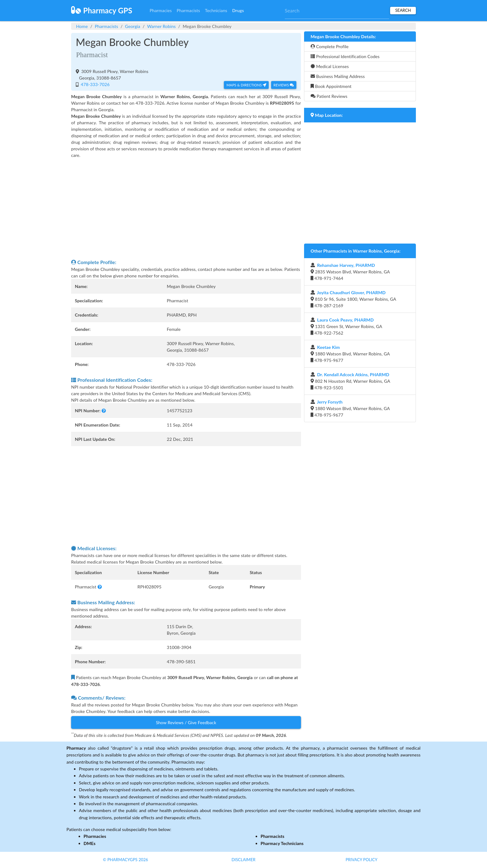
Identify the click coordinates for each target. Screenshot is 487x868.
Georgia (133, 26)
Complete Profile (330, 46)
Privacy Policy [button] (362, 860)
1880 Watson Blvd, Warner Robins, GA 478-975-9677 (350, 354)
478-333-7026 (95, 84)
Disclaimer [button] (243, 860)
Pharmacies (161, 10)
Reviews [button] (284, 85)
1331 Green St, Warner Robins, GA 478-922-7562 (346, 326)
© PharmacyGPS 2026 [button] (125, 860)
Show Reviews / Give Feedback (186, 722)
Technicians (216, 10)
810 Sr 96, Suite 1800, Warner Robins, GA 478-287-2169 (353, 299)
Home (82, 26)
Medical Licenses (330, 66)
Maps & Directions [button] (246, 85)
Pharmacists (188, 10)
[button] (104, 411)
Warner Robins (162, 26)
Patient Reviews (329, 96)
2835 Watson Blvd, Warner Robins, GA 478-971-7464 (350, 272)
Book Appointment (331, 86)
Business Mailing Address (338, 76)
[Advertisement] (186, 208)
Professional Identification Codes (345, 56)
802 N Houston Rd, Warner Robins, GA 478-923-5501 (350, 381)
